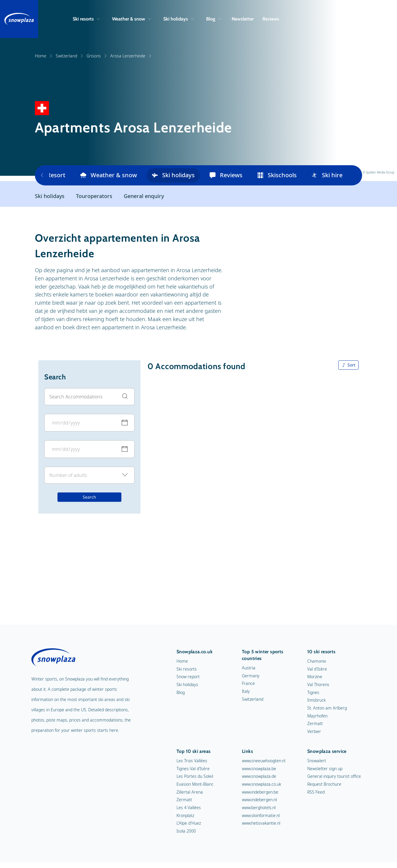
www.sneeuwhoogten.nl (264, 761)
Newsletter (243, 19)
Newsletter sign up (325, 769)
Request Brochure (324, 784)
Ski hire (327, 175)
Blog (214, 19)
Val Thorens (318, 685)
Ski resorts (86, 19)
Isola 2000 (186, 831)
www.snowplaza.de (259, 776)
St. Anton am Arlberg (327, 708)
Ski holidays (179, 19)
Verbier (314, 732)
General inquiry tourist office (334, 776)
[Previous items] (42, 176)
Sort (348, 365)
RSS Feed (316, 792)
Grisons (97, 56)
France (248, 684)
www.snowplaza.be (259, 769)
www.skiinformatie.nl (261, 816)
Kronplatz (185, 816)
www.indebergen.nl (259, 800)
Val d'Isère (317, 669)
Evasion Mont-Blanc (195, 784)
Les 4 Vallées (189, 808)
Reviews (271, 19)
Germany (251, 676)
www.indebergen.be (260, 792)
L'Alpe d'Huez (189, 823)
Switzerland (70, 56)
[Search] (361, 19)
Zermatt (315, 724)
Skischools (277, 175)
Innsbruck (317, 700)
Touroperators (94, 196)
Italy (246, 691)
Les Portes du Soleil (195, 776)
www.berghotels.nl (259, 808)
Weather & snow (132, 19)
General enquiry (144, 196)
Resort (51, 175)
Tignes (313, 693)
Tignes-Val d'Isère (193, 769)
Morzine (315, 677)
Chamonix (317, 661)
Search (89, 497)
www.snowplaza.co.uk (262, 784)
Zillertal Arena (190, 792)
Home (44, 56)
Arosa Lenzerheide (131, 56)
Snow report (188, 677)
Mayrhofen (317, 716)
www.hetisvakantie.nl (261, 823)
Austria (249, 668)
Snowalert (317, 761)
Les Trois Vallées (192, 761)
